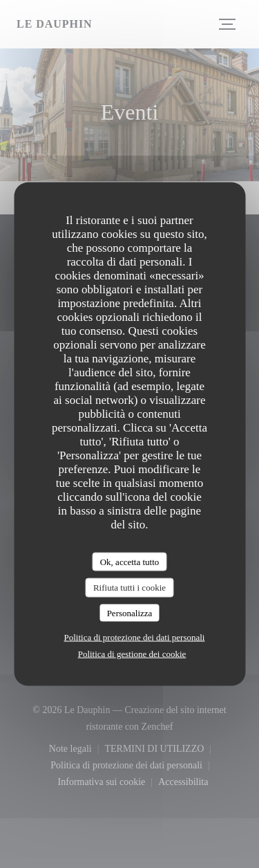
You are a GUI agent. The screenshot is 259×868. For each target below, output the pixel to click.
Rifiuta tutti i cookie (129, 588)
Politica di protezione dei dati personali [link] (135, 637)
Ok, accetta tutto (130, 561)
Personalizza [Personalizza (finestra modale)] (130, 612)
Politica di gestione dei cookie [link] (132, 654)
